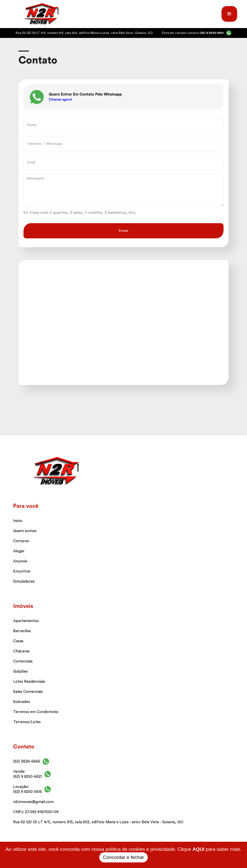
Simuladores (24, 581)
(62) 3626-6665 (27, 761)
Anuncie (20, 561)
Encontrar (22, 571)
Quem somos (25, 531)
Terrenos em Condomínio (36, 712)
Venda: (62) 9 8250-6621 (28, 774)
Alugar (19, 551)
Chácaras (21, 651)
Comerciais (23, 661)
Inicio (18, 521)
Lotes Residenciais (29, 682)
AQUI (199, 849)
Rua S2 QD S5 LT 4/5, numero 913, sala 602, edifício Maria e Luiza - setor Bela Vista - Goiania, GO (98, 822)
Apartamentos (26, 621)
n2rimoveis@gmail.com (33, 802)
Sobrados (22, 702)
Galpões (20, 671)
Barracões (22, 631)
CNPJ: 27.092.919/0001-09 (36, 812)
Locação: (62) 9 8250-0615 (28, 789)
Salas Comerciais (28, 692)
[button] (229, 14)
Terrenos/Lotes (27, 722)
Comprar (21, 541)
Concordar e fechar (124, 857)
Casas (18, 641)
